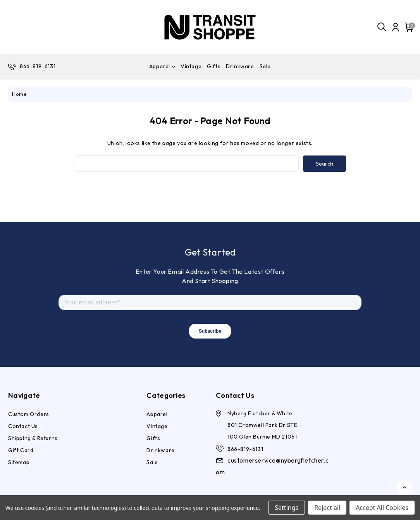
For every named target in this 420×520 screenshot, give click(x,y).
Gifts (214, 66)
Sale (265, 66)
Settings (287, 508)
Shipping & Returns (33, 438)
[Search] (382, 27)
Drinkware (240, 66)
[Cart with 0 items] (408, 27)
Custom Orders (29, 414)
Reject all (327, 508)
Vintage (191, 66)
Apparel (162, 66)
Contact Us (23, 426)
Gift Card (21, 450)
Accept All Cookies (382, 508)
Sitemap (19, 462)
